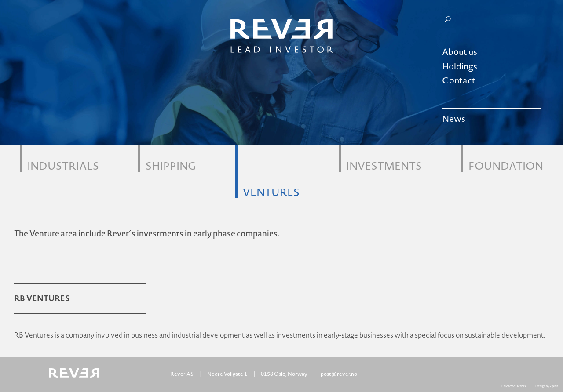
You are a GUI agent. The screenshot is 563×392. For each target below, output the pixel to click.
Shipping (171, 165)
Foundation (506, 165)
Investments (384, 165)
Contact (459, 81)
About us (460, 52)
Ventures (271, 191)
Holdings (460, 67)
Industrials (63, 165)
